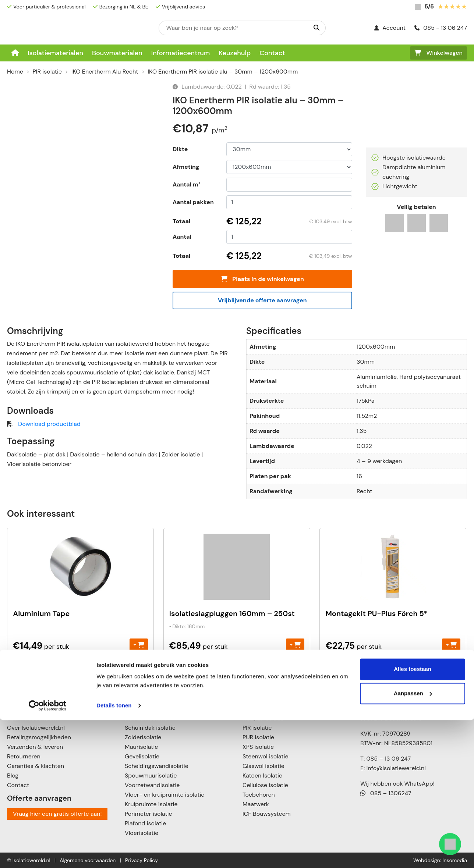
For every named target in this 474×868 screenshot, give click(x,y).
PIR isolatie (47, 72)
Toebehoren (259, 795)
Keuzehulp (235, 53)
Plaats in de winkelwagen (262, 279)
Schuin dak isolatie (150, 728)
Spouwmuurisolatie (151, 775)
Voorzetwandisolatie (152, 785)
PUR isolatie (258, 737)
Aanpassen (413, 841)
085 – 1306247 (386, 793)
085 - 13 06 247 (441, 28)
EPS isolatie (258, 709)
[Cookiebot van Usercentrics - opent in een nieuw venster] (48, 854)
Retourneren (24, 756)
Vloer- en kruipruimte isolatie (165, 795)
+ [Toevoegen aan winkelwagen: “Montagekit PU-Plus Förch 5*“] (451, 645)
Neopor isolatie (263, 718)
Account (390, 28)
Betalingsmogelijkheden (39, 737)
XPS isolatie (258, 747)
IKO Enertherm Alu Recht (105, 72)
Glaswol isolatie (263, 766)
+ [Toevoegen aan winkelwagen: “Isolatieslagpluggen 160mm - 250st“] (295, 645)
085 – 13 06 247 (388, 759)
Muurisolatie (141, 747)
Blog (13, 775)
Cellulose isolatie (265, 785)
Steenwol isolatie (266, 756)
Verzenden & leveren (35, 747)
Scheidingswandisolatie (157, 766)
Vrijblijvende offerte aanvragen (262, 300)
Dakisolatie (139, 709)
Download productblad (49, 424)
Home (15, 72)
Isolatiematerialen (55, 53)
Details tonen (114, 853)
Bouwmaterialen (117, 53)
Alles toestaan (413, 817)
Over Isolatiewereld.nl (36, 728)
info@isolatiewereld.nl (396, 768)
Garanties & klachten (36, 766)
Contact (272, 53)
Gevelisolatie (142, 756)
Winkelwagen (438, 53)
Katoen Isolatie (262, 775)
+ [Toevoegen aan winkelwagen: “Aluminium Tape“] (139, 645)
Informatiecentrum (181, 53)
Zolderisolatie (143, 737)
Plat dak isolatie (146, 718)
